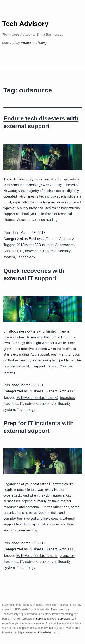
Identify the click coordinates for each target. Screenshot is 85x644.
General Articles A (60, 239)
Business (36, 239)
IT (22, 251)
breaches (67, 245)
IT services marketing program (52, 619)
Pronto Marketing (34, 43)
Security (64, 251)
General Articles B (60, 549)
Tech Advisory (25, 24)
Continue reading (44, 220)
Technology (26, 257)
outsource (48, 251)
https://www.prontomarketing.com (38, 632)
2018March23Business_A (37, 245)
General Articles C (60, 391)
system (9, 257)
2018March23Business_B (37, 556)
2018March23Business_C (37, 397)
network (31, 251)
